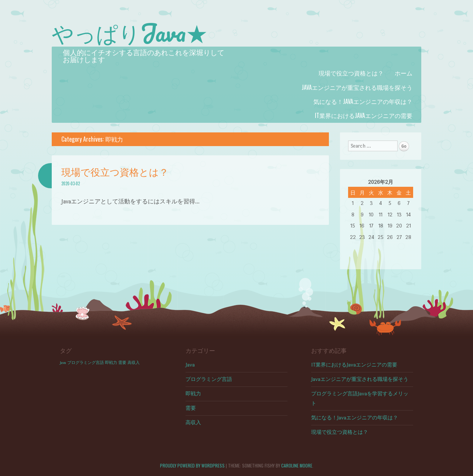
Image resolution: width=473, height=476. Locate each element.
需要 (191, 408)
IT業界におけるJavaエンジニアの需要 (364, 115)
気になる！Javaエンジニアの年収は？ (363, 101)
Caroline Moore (297, 465)
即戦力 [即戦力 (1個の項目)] (111, 363)
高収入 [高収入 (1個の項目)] (134, 363)
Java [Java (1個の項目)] (63, 363)
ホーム (404, 73)
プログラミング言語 (209, 379)
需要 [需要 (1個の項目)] (122, 363)
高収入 (193, 423)
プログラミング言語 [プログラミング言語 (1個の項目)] (86, 363)
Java (190, 365)
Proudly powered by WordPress (192, 465)
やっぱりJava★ (130, 33)
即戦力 (193, 394)
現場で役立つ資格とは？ (351, 73)
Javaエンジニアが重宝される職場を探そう (357, 87)
